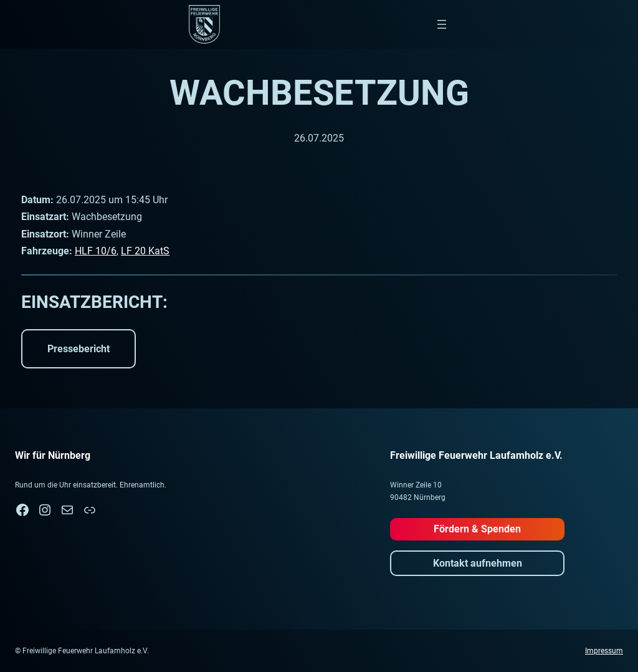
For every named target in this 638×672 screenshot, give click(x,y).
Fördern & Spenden (477, 529)
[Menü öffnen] (442, 24)
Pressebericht (79, 349)
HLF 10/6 (96, 251)
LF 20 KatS (145, 251)
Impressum (604, 651)
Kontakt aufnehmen (478, 563)
